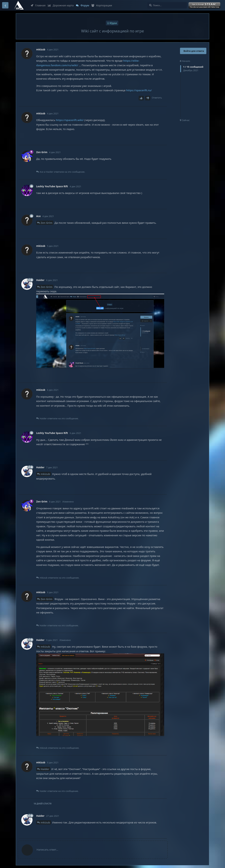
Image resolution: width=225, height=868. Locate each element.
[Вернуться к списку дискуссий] (5, 5)
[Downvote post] (148, 98)
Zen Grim (46, 223)
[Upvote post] (141, 98)
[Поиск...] (167, 5)
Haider (45, 769)
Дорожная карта (61, 5)
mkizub (45, 474)
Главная (38, 5)
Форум (83, 5)
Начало (185, 61)
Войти (205, 5)
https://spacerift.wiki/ (70, 120)
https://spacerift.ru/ (139, 90)
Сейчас (185, 120)
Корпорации (102, 5)
